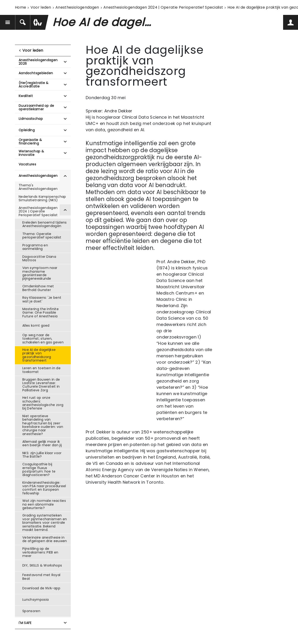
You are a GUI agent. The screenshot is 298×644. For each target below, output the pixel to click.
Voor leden (41, 7)
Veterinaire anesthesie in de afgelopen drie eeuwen (45, 539)
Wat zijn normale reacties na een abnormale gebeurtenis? (44, 504)
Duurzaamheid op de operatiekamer (36, 107)
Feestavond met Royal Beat (41, 577)
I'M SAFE (25, 623)
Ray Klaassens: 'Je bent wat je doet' (42, 299)
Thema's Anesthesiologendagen (38, 187)
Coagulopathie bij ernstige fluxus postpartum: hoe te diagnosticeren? (39, 470)
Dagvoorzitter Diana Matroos (39, 258)
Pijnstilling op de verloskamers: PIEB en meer (40, 552)
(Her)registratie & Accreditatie (34, 85)
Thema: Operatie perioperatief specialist (42, 236)
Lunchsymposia (36, 600)
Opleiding (27, 130)
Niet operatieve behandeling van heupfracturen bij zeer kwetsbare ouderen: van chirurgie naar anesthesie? (43, 425)
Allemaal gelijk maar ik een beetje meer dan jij (42, 443)
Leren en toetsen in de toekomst (41, 370)
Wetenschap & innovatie (31, 153)
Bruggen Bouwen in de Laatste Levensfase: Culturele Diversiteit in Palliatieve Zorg (41, 385)
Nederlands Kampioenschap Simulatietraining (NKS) (42, 198)
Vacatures (27, 164)
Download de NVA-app (41, 588)
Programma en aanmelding (35, 247)
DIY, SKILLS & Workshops (42, 565)
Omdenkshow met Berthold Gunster (38, 288)
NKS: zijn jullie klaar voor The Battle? (42, 455)
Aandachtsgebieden (36, 73)
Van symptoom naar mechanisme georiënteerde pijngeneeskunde (40, 273)
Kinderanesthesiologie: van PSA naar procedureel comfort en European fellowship (44, 488)
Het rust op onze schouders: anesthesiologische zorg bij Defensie (43, 403)
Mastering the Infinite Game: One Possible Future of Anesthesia (41, 313)
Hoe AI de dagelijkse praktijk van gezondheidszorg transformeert (39, 355)
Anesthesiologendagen (77, 7)
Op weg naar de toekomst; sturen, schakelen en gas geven (43, 339)
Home (20, 7)
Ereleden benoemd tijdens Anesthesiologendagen (45, 224)
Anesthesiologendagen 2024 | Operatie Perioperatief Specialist (163, 7)
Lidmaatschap (31, 119)
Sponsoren (31, 611)
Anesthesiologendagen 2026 (38, 62)
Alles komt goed (36, 325)
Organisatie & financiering (30, 142)
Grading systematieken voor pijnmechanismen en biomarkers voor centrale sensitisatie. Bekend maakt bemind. (45, 523)
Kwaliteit (26, 96)
